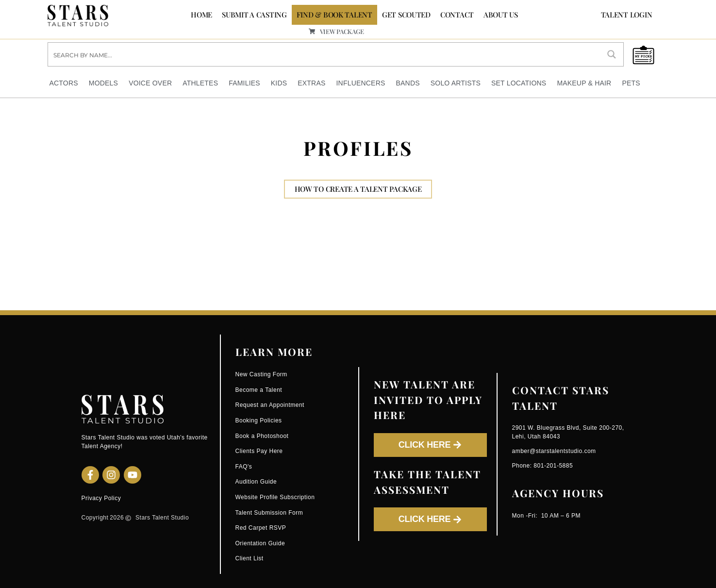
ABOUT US (501, 15)
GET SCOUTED (406, 15)
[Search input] (325, 54)
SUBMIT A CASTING (254, 15)
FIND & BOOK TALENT (334, 15)
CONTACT (457, 15)
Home (201, 15)
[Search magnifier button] (612, 54)
